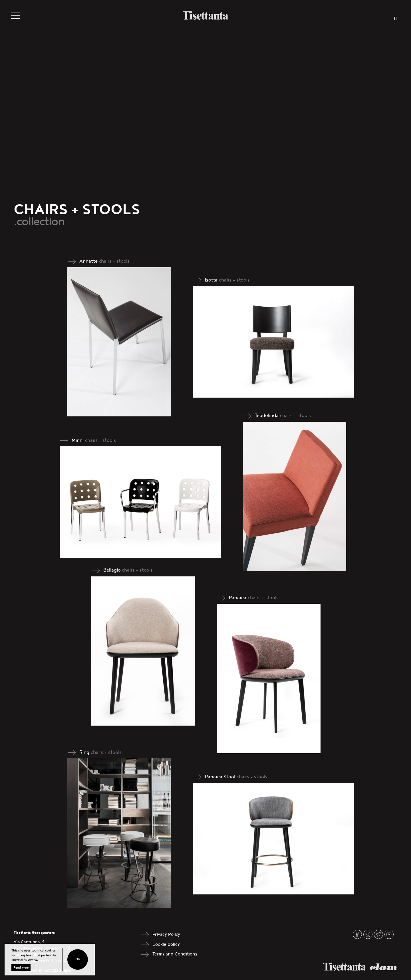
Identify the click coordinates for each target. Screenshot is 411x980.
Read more (21, 968)
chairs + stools (114, 261)
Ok (78, 959)
